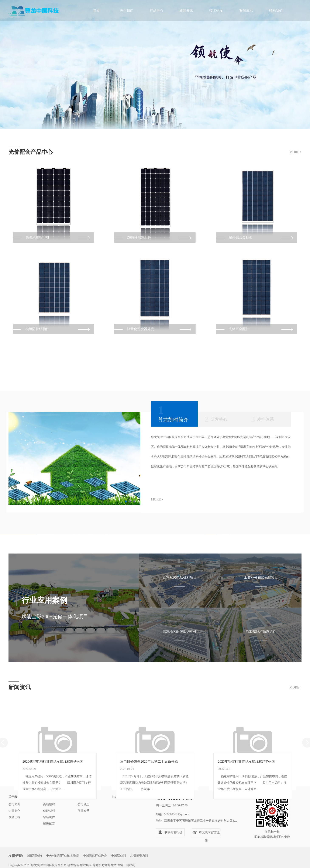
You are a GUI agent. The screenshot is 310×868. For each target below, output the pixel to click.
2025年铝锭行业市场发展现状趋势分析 (247, 801)
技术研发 (216, 11)
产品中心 (156, 11)
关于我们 (127, 11)
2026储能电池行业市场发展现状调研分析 (53, 801)
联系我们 (276, 11)
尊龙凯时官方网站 (104, 865)
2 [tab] (157, 124)
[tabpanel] (155, 65)
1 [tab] (153, 124)
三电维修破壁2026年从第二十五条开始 (149, 801)
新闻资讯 (186, 11)
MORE (295, 156)
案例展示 (246, 11)
